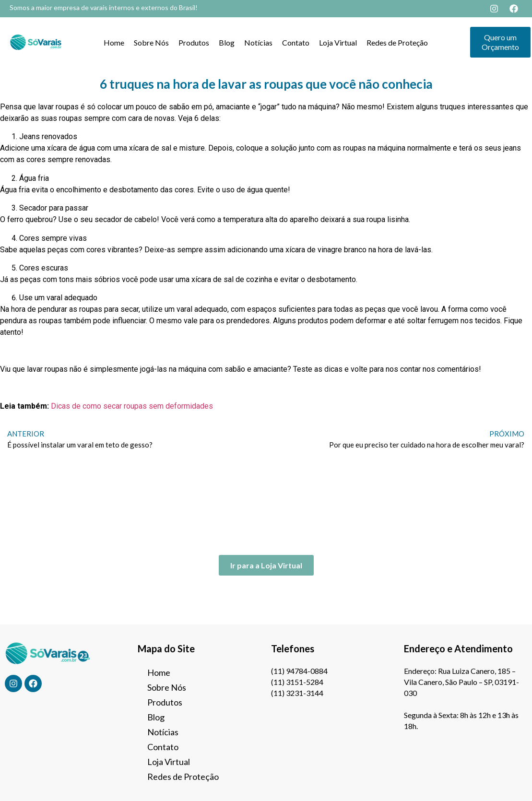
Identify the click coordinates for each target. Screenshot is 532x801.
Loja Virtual (338, 42)
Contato (296, 42)
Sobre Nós (151, 42)
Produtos (194, 42)
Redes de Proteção (397, 42)
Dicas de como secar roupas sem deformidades (132, 406)
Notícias (258, 42)
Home (114, 42)
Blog (227, 42)
